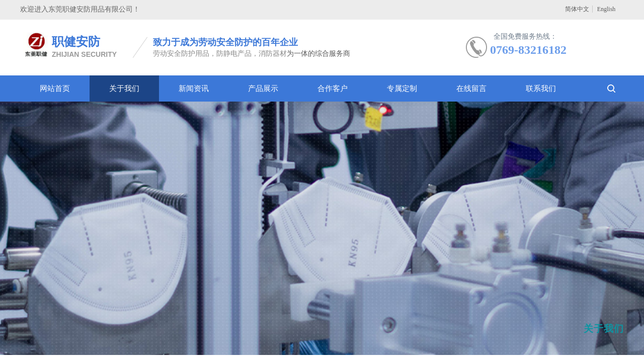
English (607, 9)
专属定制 (402, 88)
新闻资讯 (194, 88)
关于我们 (124, 88)
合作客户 (333, 88)
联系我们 (541, 88)
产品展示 (263, 88)
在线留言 (471, 88)
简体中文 (577, 9)
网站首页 (55, 88)
